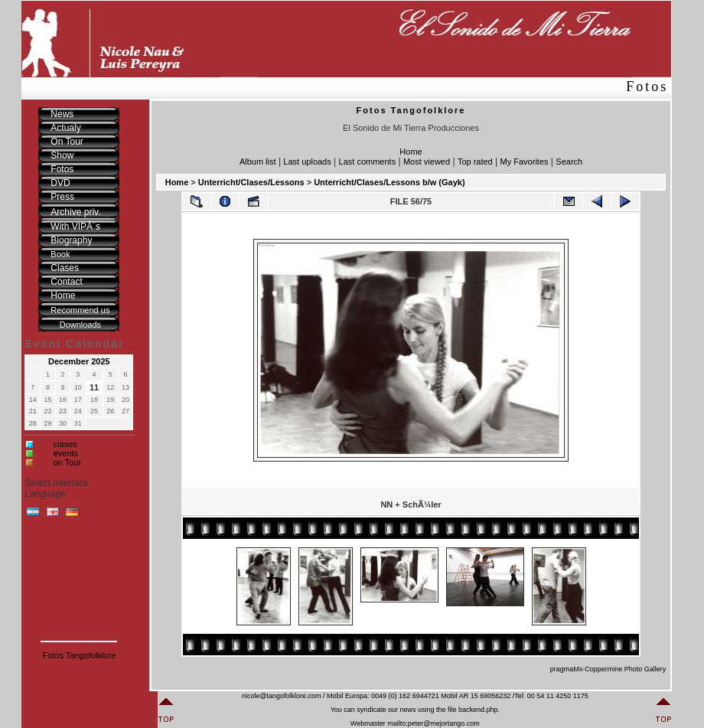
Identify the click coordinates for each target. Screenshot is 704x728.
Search (569, 162)
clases (65, 444)
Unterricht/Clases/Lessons (251, 182)
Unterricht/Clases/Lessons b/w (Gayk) (389, 182)
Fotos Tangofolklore (79, 655)
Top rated (475, 162)
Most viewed (427, 162)
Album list (258, 162)
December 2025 (79, 361)
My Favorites (525, 162)
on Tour (68, 462)
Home (411, 152)
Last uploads (307, 162)
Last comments (368, 162)
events (66, 453)
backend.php (478, 710)
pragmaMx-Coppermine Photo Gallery (608, 669)
